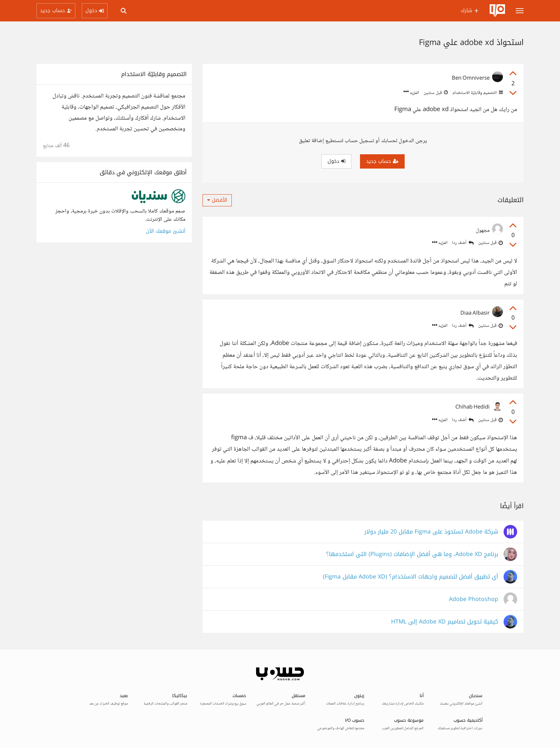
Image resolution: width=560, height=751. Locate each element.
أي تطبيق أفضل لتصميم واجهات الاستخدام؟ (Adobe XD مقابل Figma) (411, 577)
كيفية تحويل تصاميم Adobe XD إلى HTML (445, 622)
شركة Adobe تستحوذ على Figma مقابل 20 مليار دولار (431, 532)
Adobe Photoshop (474, 599)
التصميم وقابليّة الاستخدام (477, 93)
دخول (336, 161)
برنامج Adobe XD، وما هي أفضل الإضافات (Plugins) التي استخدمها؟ (412, 554)
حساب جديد (382, 161)
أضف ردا (463, 243)
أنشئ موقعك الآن (166, 231)
